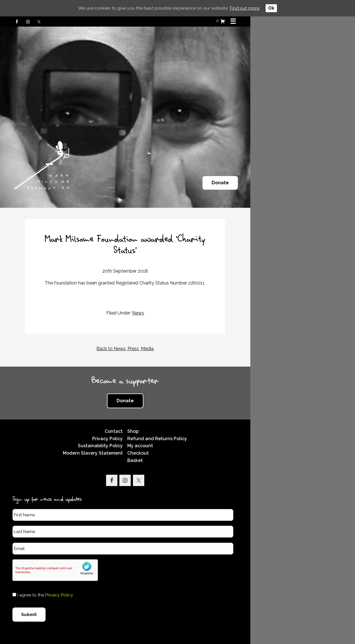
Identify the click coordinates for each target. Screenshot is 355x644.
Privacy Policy (159, 427)
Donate (320, 183)
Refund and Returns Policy (211, 427)
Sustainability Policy (152, 435)
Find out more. (245, 8)
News (190, 302)
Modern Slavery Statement (144, 442)
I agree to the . (51, 584)
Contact (165, 420)
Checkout (192, 442)
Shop (186, 420)
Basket (189, 449)
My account (194, 435)
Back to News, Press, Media (178, 337)
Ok (272, 8)
